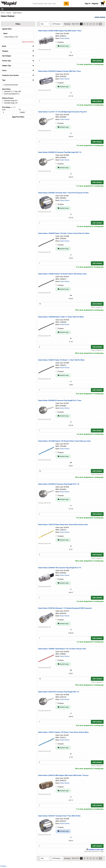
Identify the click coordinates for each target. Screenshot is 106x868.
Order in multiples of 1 (97, 307)
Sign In (88, 4)
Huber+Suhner (65, 38)
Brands (9, 13)
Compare (60, 42)
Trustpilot (3, 866)
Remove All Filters (28, 42)
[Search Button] (66, 4)
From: (5, 110)
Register (95, 4)
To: (21, 110)
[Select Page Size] (57, 24)
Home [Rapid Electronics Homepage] (3, 13)
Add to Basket (97, 61)
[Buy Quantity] (65, 61)
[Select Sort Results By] (45, 24)
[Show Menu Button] (2, 9)
